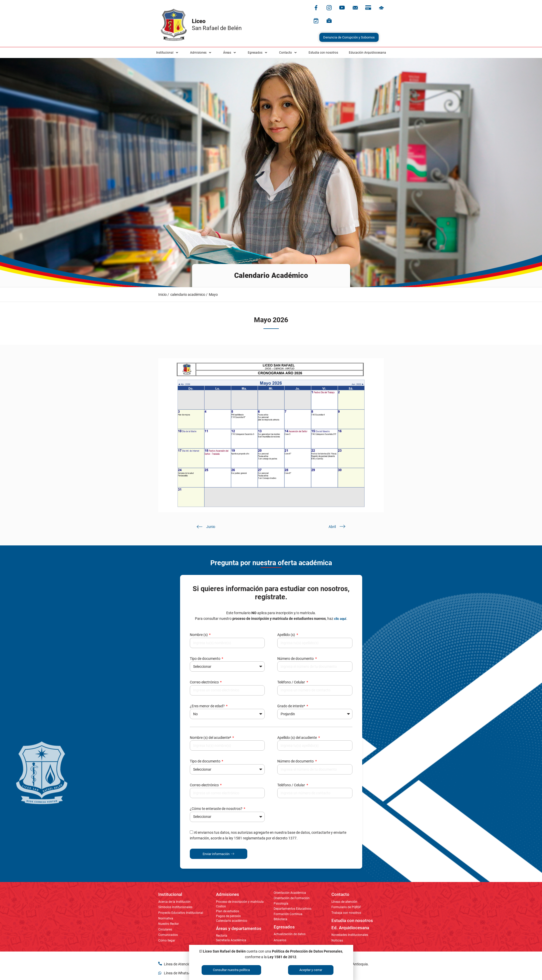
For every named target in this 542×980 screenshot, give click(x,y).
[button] (168, 53)
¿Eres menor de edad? (208, 706)
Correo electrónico (205, 682)
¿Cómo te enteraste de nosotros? (216, 809)
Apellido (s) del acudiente (297, 738)
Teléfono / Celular (292, 682)
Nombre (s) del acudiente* (211, 738)
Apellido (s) (287, 635)
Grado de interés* (292, 706)
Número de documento (296, 659)
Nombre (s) (199, 635)
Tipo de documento (205, 659)
